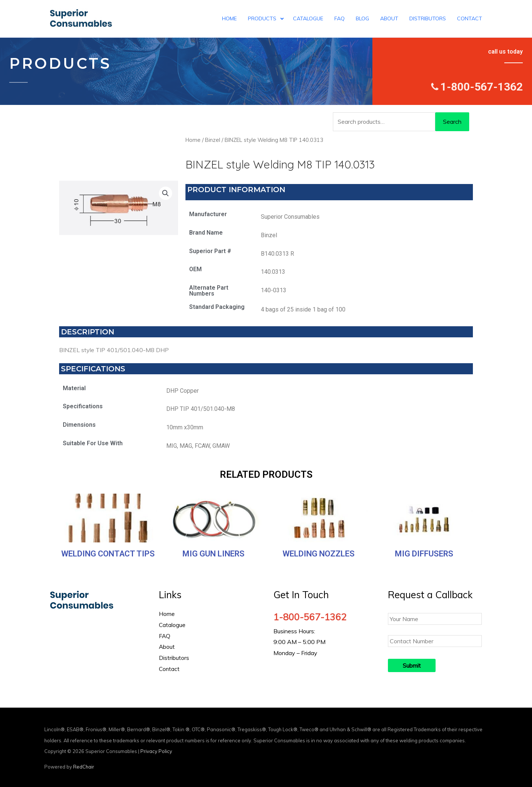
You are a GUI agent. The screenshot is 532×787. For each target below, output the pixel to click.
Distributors (174, 658)
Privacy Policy (156, 751)
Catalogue (172, 625)
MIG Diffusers (424, 554)
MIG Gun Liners (214, 554)
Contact (170, 669)
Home (193, 140)
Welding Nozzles (319, 554)
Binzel (213, 140)
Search (452, 122)
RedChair (84, 767)
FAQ (165, 636)
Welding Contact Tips (108, 554)
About (167, 647)
